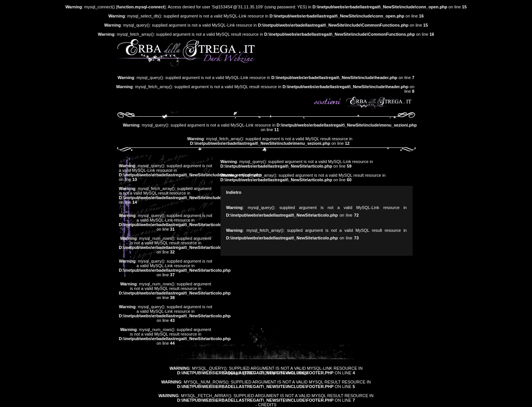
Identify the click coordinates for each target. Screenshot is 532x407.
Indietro (234, 192)
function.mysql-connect (141, 7)
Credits (267, 405)
